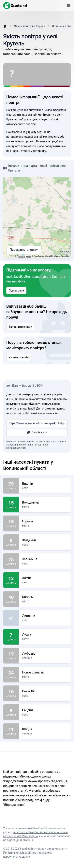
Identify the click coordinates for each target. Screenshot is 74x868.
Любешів (45, 654)
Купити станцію (19, 357)
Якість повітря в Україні (30, 26)
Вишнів (45, 484)
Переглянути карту (24, 250)
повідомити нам (55, 146)
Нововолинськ (45, 672)
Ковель (45, 597)
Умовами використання (20, 445)
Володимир (45, 503)
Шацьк (45, 729)
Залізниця (45, 559)
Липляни (45, 616)
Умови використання (51, 849)
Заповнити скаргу (20, 327)
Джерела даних (24, 256)
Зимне (45, 578)
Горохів (45, 521)
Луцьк (45, 635)
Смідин (45, 710)
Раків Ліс (45, 691)
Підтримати (16, 291)
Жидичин (45, 540)
